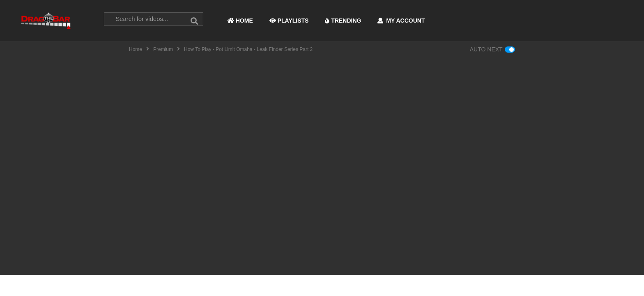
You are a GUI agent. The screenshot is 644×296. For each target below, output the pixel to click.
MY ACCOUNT (401, 21)
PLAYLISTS (289, 21)
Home (136, 49)
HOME (240, 21)
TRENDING (343, 21)
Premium (163, 49)
